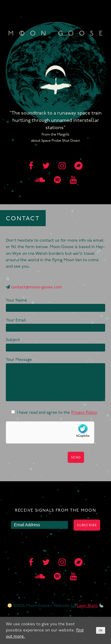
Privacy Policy (84, 413)
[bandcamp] (78, 167)
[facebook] (31, 167)
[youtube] (73, 181)
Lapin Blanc (87, 606)
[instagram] (62, 167)
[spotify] (57, 181)
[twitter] (46, 167)
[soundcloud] (40, 181)
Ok (101, 630)
